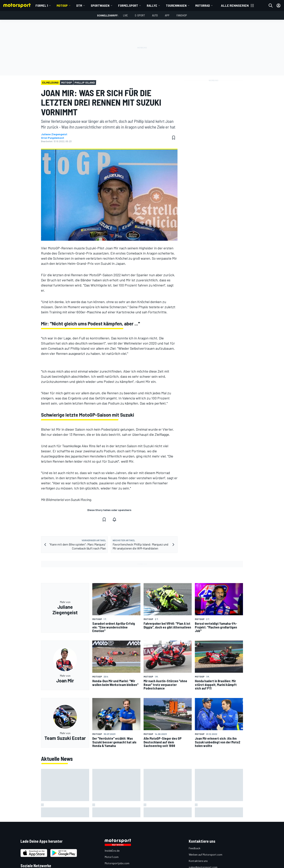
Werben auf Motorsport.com (206, 854)
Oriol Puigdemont (53, 138)
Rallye (152, 5)
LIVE (125, 15)
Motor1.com (112, 857)
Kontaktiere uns (198, 861)
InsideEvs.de (112, 851)
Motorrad (203, 5)
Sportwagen (100, 5)
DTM (79, 5)
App (167, 15)
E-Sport (140, 15)
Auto (155, 15)
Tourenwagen (176, 5)
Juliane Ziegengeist (54, 134)
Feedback (195, 848)
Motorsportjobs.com (117, 863)
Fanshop (182, 15)
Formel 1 (42, 5)
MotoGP (62, 5)
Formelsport (128, 5)
